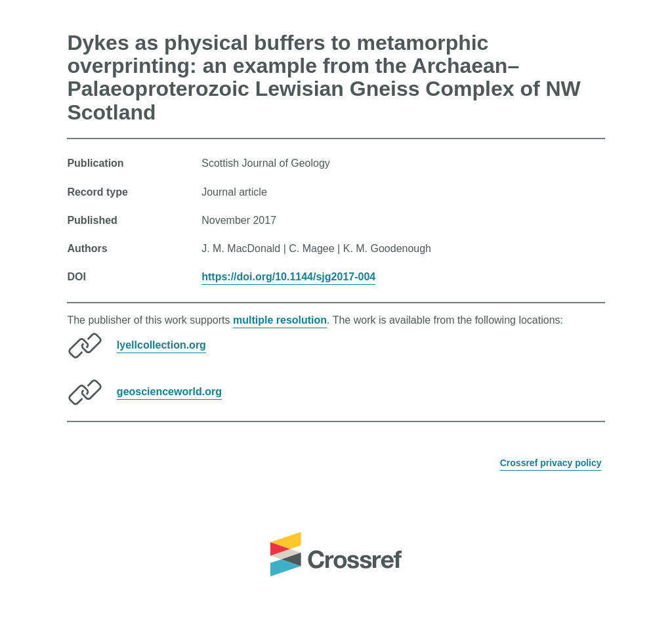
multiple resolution (280, 320)
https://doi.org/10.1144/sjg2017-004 (288, 277)
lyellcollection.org (161, 345)
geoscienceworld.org (169, 392)
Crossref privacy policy (551, 463)
